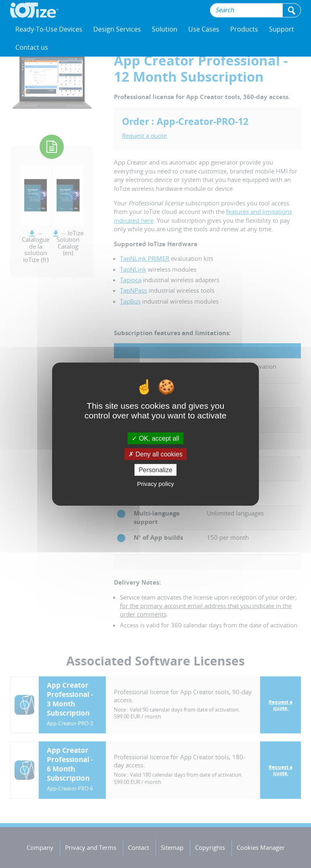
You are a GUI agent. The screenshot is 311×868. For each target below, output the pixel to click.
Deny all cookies (155, 454)
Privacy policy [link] (155, 484)
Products (244, 29)
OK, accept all (155, 438)
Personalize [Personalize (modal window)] (155, 470)
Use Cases (204, 29)
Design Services (117, 29)
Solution (165, 29)
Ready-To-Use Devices (49, 29)
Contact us (32, 47)
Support (282, 29)
